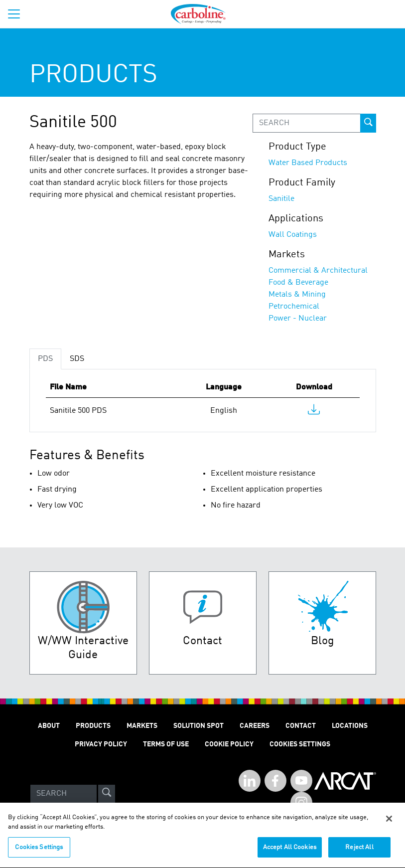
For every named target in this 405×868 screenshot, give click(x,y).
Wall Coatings (293, 235)
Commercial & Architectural (318, 271)
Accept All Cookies (290, 852)
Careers (255, 726)
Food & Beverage (298, 283)
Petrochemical (294, 307)
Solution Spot (199, 726)
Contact (301, 726)
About (49, 726)
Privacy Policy (101, 744)
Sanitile (281, 199)
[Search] (64, 794)
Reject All (359, 852)
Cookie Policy (229, 744)
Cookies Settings (39, 852)
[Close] (389, 823)
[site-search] (107, 794)
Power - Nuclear (298, 319)
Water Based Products (308, 163)
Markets (142, 726)
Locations (350, 726)
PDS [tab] (45, 359)
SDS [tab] (77, 359)
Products (93, 726)
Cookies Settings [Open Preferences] (300, 744)
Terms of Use (166, 744)
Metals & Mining (297, 295)
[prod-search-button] (368, 123)
